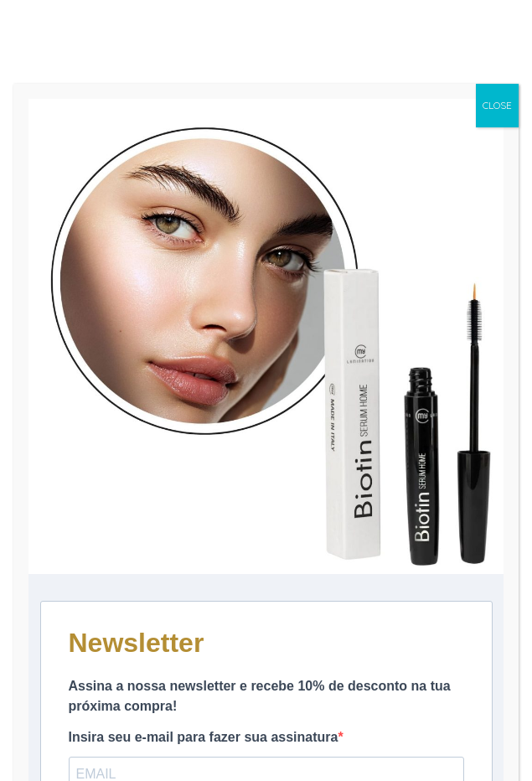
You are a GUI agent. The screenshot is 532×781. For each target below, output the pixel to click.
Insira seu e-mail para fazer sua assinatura (204, 737)
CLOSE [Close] (497, 105)
